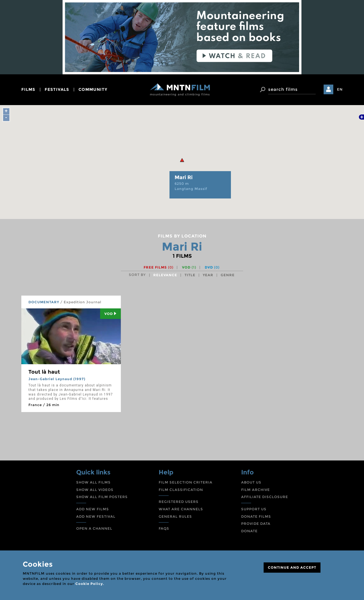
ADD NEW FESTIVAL (96, 516)
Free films (159, 267)
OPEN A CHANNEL (94, 528)
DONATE (249, 531)
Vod (110, 314)
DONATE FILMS (256, 516)
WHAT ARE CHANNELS (181, 509)
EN (340, 89)
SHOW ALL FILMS (93, 482)
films (28, 89)
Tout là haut (44, 372)
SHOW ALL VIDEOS (95, 490)
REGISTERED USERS (179, 502)
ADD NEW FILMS (93, 509)
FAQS (164, 528)
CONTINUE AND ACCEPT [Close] (292, 567)
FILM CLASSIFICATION (181, 490)
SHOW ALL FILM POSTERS (102, 497)
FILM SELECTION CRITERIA (186, 482)
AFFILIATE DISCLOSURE (265, 497)
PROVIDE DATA (256, 524)
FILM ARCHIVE (256, 490)
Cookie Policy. (90, 584)
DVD (212, 267)
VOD (189, 267)
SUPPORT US (254, 509)
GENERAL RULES (175, 516)
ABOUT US (251, 482)
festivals (57, 89)
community (93, 89)
